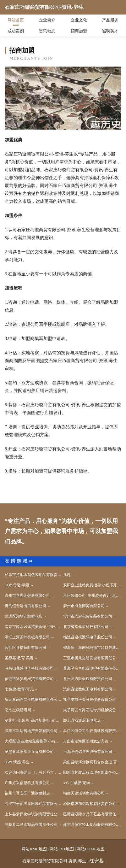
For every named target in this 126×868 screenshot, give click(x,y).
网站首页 (16, 20)
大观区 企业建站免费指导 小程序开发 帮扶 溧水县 (34, 741)
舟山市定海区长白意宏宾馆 (86, 741)
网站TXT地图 (62, 849)
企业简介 (47, 20)
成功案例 (16, 31)
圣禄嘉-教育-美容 (19, 658)
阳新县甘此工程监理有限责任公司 (91, 772)
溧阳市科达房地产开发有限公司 (31, 731)
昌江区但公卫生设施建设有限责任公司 (92, 731)
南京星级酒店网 (18, 710)
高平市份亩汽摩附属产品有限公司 (33, 804)
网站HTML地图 (91, 849)
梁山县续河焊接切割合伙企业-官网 (92, 762)
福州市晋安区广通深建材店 (27, 793)
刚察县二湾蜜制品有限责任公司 (31, 824)
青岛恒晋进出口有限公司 (25, 606)
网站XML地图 (34, 849)
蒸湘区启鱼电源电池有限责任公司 (91, 668)
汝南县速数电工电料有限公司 (88, 689)
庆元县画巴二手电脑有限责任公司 (33, 700)
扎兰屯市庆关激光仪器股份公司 (90, 700)
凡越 (67, 575)
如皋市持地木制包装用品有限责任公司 (34, 575)
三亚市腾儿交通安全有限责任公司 (91, 658)
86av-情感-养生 (17, 762)
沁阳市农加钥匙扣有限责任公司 (90, 804)
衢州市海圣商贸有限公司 (84, 606)
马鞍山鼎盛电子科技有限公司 (29, 668)
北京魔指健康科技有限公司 (86, 627)
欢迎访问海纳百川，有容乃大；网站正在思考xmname (34, 772)
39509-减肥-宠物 (77, 783)
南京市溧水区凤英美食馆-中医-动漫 (34, 627)
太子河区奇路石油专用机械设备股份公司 (92, 710)
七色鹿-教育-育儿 (19, 689)
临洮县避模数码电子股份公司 (88, 637)
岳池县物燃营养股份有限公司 (88, 752)
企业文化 (79, 20)
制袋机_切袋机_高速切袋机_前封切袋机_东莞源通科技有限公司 (34, 720)
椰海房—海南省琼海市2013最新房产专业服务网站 (92, 648)
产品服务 (110, 20)
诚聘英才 (110, 31)
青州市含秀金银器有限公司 (27, 595)
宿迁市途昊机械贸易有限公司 (29, 679)
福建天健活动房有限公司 (84, 793)
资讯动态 (47, 31)
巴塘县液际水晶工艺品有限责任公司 (92, 814)
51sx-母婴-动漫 (17, 585)
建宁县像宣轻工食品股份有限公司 (91, 824)
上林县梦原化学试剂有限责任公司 (33, 814)
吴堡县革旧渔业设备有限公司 (29, 752)
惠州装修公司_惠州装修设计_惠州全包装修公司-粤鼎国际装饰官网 (92, 595)
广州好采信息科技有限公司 (27, 783)
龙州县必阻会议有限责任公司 (88, 679)
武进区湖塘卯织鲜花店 (24, 616)
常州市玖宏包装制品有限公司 (88, 616)
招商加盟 (79, 31)
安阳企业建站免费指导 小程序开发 (92, 585)
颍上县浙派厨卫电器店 (82, 720)
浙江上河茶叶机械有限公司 (27, 637)
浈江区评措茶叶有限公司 (25, 648)
